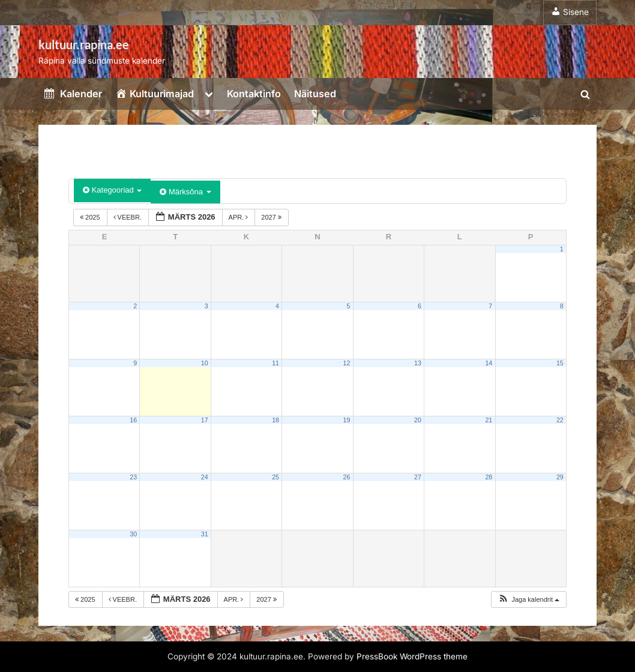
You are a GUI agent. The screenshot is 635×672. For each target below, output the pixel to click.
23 (133, 477)
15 (560, 363)
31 (205, 534)
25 (275, 477)
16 (133, 420)
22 (560, 420)
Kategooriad (112, 190)
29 (560, 477)
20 (418, 420)
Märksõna (185, 192)
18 (275, 420)
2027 (272, 217)
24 (205, 477)
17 (205, 420)
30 (133, 534)
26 (347, 477)
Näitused (315, 94)
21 (489, 420)
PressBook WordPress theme (412, 656)
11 (275, 363)
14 (489, 363)
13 (418, 363)
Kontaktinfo (254, 94)
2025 (91, 217)
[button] (528, 600)
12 (347, 363)
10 (205, 363)
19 (347, 420)
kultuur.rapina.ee (84, 44)
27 (418, 477)
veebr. (128, 217)
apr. (239, 217)
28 (489, 477)
